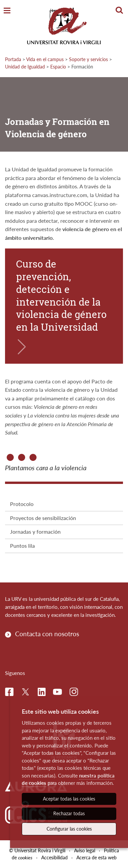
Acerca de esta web (97, 857)
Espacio (58, 67)
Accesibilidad (54, 857)
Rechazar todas (69, 813)
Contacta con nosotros (47, 634)
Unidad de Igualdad (25, 67)
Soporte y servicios (88, 59)
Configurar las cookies (69, 829)
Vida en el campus (45, 59)
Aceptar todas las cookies (69, 799)
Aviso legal (85, 850)
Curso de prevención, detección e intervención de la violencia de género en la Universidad (61, 295)
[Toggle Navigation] (7, 11)
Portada (13, 59)
